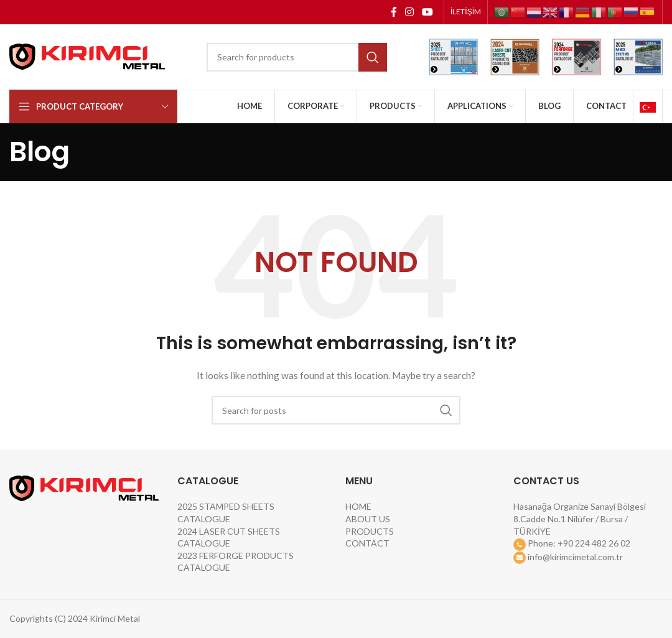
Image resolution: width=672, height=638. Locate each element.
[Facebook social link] (394, 12)
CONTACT (367, 543)
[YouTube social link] (428, 12)
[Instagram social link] (409, 12)
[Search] (297, 57)
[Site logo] (87, 56)
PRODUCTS (370, 531)
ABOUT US (368, 519)
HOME (358, 506)
